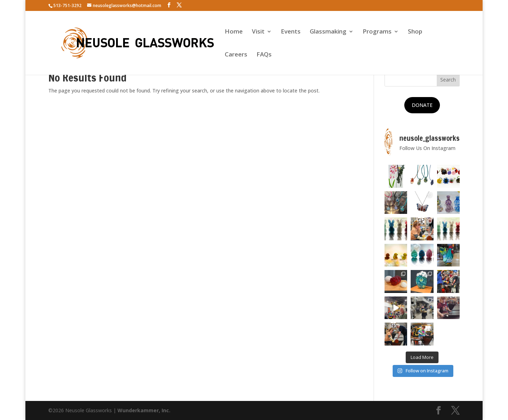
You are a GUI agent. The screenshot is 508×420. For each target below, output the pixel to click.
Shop (415, 32)
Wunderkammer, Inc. (144, 410)
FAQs (264, 55)
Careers (236, 55)
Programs (377, 32)
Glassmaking (328, 32)
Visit (258, 32)
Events (291, 32)
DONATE (422, 105)
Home (234, 32)
